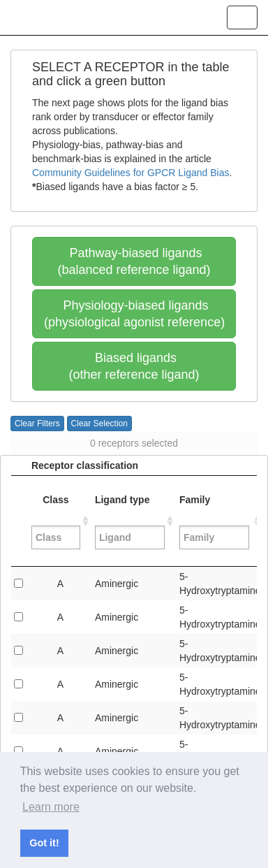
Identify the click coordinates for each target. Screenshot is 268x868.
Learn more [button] (51, 807)
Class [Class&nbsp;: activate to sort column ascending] (56, 522)
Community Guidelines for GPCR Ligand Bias (131, 173)
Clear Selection (99, 424)
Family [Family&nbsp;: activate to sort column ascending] (216, 522)
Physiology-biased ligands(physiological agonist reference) (134, 314)
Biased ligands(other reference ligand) (134, 366)
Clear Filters (37, 424)
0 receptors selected (134, 443)
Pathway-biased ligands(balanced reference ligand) (134, 261)
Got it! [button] (44, 843)
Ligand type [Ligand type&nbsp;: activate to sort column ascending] (130, 522)
